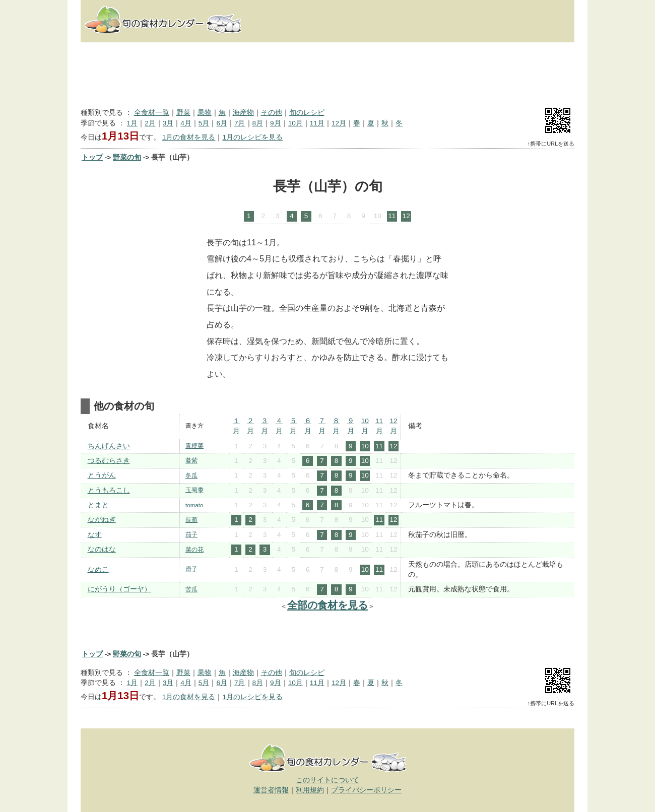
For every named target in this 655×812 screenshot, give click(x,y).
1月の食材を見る (189, 137)
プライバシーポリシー (366, 790)
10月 (296, 123)
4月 (186, 123)
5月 (204, 123)
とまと (98, 505)
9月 (276, 123)
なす (95, 535)
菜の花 (194, 550)
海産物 (243, 113)
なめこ (98, 569)
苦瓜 (191, 589)
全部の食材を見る (327, 605)
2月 (150, 123)
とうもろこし (109, 490)
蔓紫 (191, 460)
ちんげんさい (109, 446)
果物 (205, 113)
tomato (194, 505)
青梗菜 (194, 446)
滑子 (191, 569)
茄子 (191, 534)
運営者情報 (271, 790)
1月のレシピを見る (252, 137)
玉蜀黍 (194, 490)
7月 (240, 123)
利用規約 (310, 790)
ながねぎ (102, 520)
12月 (339, 123)
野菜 (183, 113)
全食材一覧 (152, 113)
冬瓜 (191, 476)
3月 (168, 123)
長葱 (191, 520)
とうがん (102, 475)
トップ (92, 157)
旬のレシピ (307, 113)
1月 (133, 123)
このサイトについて (327, 780)
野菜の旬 (127, 157)
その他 (272, 113)
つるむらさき (109, 461)
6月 (222, 123)
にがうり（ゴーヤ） (119, 589)
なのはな (102, 549)
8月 (258, 123)
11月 (317, 123)
